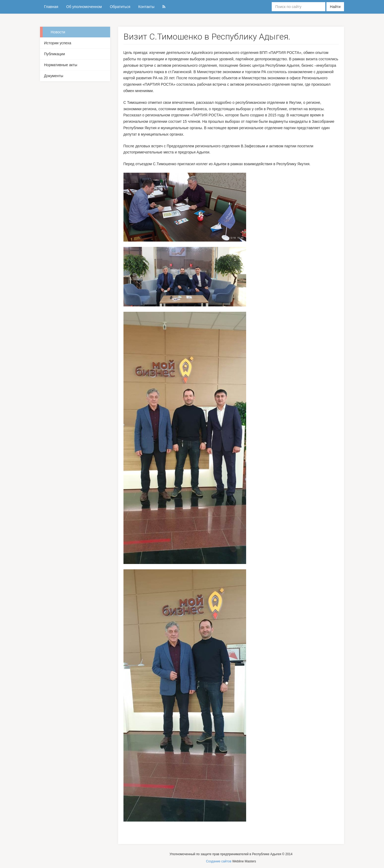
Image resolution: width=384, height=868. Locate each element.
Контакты (146, 7)
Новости (58, 32)
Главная (51, 7)
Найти (335, 7)
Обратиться (120, 7)
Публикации (54, 54)
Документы (54, 76)
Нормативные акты (61, 65)
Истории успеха (58, 43)
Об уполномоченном (84, 7)
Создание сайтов (219, 861)
